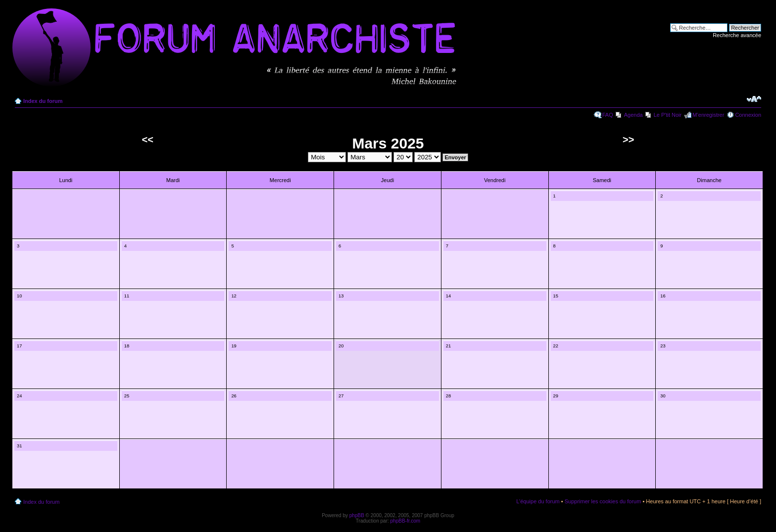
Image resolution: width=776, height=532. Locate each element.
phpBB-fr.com (406, 521)
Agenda (633, 115)
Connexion (748, 115)
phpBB (357, 515)
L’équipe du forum (538, 501)
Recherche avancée (737, 35)
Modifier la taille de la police (754, 99)
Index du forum (43, 101)
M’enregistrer (708, 115)
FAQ (608, 115)
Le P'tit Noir (668, 115)
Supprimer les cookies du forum (603, 501)
